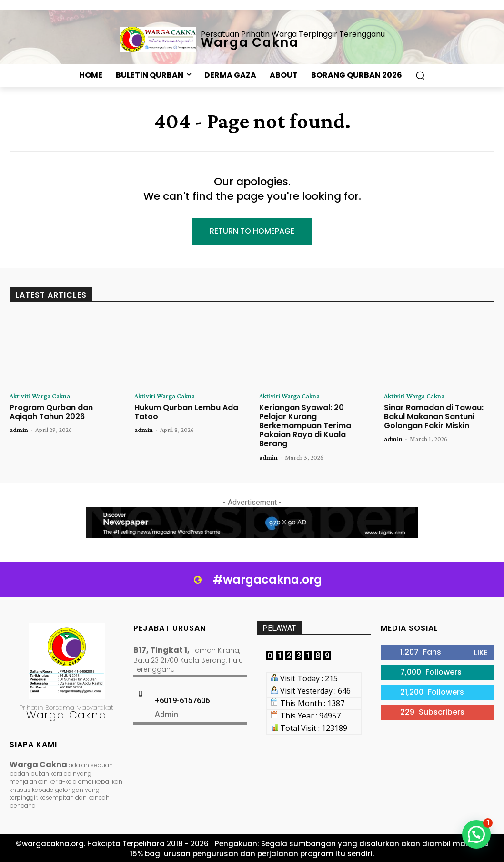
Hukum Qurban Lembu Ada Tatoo (186, 412)
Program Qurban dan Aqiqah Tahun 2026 (51, 412)
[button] (420, 75)
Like (481, 652)
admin (19, 430)
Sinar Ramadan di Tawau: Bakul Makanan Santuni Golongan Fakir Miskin (434, 416)
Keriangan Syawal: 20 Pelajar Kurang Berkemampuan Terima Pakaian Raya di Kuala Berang (305, 426)
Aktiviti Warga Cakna (40, 396)
